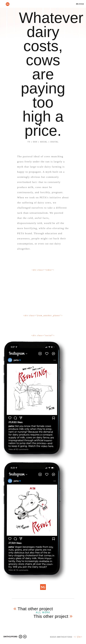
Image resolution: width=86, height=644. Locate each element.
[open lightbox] (43, 287)
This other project (53, 616)
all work (43, 612)
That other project (33, 609)
